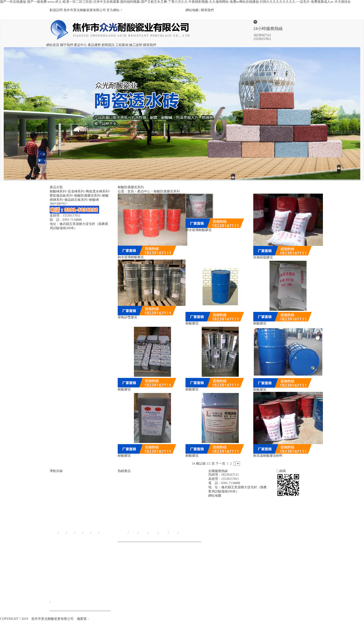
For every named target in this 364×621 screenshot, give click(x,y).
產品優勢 (94, 45)
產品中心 (80, 45)
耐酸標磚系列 (173, 516)
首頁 (131, 191)
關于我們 (67, 45)
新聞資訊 (108, 45)
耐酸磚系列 (59, 191)
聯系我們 (207, 10)
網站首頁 (53, 45)
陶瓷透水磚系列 (98, 191)
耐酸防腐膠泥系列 (88, 196)
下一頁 (220, 464)
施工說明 (136, 45)
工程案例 (122, 45)
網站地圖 (192, 10)
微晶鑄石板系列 (77, 200)
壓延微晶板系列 (62, 196)
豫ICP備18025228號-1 (105, 619)
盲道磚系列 (77, 191)
